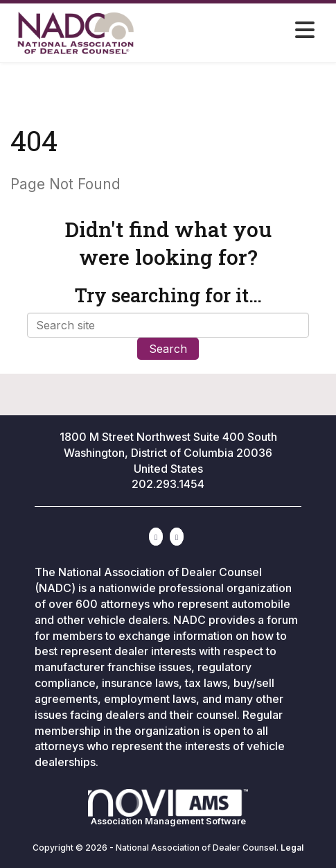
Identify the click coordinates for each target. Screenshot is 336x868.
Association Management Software (168, 808)
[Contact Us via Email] (177, 537)
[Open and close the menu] (254, 31)
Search (168, 349)
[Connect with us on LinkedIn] (156, 537)
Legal (292, 848)
